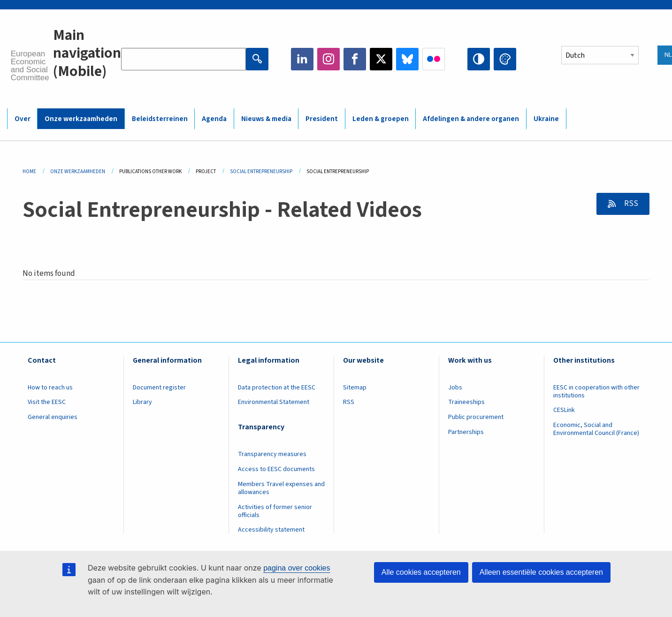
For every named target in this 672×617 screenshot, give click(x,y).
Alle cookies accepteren (421, 572)
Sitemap (355, 388)
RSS (630, 204)
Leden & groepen (381, 119)
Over (23, 119)
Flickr (434, 59)
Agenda (214, 119)
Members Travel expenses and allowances (281, 488)
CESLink (564, 410)
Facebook (355, 59)
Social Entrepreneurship (261, 171)
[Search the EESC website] (183, 59)
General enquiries (53, 417)
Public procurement (476, 417)
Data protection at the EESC (277, 388)
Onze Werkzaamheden (78, 171)
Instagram (328, 59)
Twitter (381, 59)
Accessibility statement (271, 530)
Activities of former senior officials (275, 511)
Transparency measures (272, 454)
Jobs (455, 388)
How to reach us (50, 388)
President (322, 119)
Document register (159, 388)
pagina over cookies (297, 568)
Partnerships (466, 432)
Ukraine (546, 119)
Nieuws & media (266, 119)
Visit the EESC (47, 402)
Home (29, 171)
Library (142, 402)
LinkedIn (302, 59)
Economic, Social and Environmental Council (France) (597, 429)
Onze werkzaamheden (81, 119)
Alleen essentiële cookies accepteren (541, 572)
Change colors (505, 59)
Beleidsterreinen (160, 119)
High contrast (479, 59)
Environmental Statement (274, 402)
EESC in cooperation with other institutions (596, 392)
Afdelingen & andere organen (471, 119)
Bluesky (407, 59)
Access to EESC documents (276, 469)
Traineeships (466, 402)
